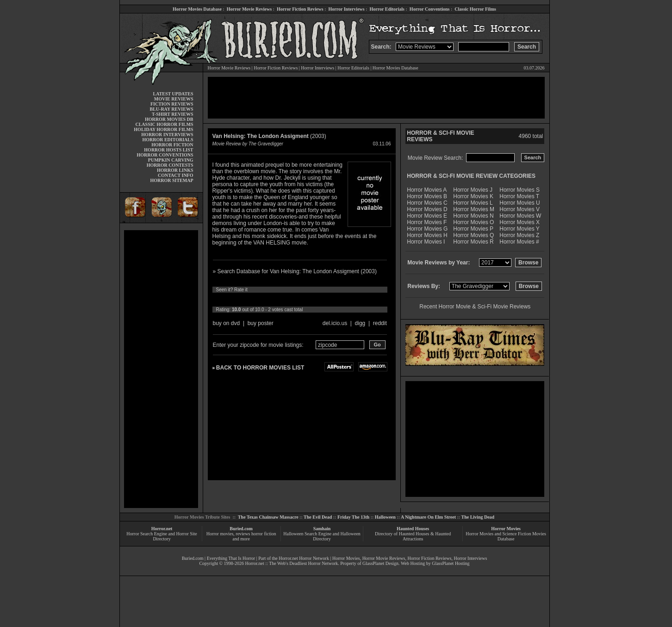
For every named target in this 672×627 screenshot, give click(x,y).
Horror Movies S (520, 190)
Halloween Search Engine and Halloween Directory (322, 536)
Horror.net (162, 529)
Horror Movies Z (519, 235)
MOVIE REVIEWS (174, 99)
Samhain (322, 529)
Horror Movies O (473, 222)
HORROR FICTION (172, 145)
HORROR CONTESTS (170, 165)
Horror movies (220, 534)
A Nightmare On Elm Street (428, 517)
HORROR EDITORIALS (168, 140)
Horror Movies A (427, 190)
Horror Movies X (520, 222)
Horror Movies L (473, 203)
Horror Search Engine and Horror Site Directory (162, 536)
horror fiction (264, 534)
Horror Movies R (473, 242)
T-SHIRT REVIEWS (172, 114)
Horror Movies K (473, 196)
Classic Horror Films (475, 9)
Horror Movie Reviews (249, 9)
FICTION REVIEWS (172, 104)
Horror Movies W (520, 216)
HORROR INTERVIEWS (167, 135)
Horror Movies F (427, 222)
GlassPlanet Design (380, 563)
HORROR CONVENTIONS (165, 155)
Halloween (385, 517)
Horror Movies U (520, 203)
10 (303, 300)
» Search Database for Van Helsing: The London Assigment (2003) (295, 271)
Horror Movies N (473, 216)
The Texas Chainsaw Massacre (268, 517)
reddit (380, 323)
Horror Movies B (427, 196)
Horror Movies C (427, 203)
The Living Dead (478, 517)
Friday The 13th (353, 517)
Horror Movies (506, 529)
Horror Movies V (520, 209)
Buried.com (241, 529)
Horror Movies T (519, 196)
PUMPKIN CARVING (171, 160)
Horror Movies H (427, 235)
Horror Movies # (519, 242)
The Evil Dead (318, 517)
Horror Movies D (427, 209)
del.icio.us (335, 323)
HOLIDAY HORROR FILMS (163, 129)
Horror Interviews (346, 9)
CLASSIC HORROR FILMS (164, 124)
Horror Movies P (473, 229)
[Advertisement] (161, 369)
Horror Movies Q (473, 235)
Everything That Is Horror (231, 558)
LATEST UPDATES (173, 94)
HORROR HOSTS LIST (168, 150)
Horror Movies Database (197, 9)
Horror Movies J (473, 190)
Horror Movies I (426, 242)
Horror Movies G (427, 229)
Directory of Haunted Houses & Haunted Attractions (413, 536)
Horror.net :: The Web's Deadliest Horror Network (291, 563)
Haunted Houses (413, 529)
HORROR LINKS (175, 170)
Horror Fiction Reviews (300, 9)
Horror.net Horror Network (304, 558)
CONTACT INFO (176, 175)
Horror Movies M (474, 209)
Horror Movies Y (519, 229)
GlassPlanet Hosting (451, 563)
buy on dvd (227, 323)
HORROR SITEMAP (171, 180)
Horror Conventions (430, 9)
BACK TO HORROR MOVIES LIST (260, 368)
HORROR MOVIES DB (169, 119)
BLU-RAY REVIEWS (171, 109)
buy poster (261, 323)
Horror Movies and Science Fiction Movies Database (506, 536)
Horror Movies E (427, 216)
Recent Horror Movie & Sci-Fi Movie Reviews (475, 307)
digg (360, 323)
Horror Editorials (387, 9)
